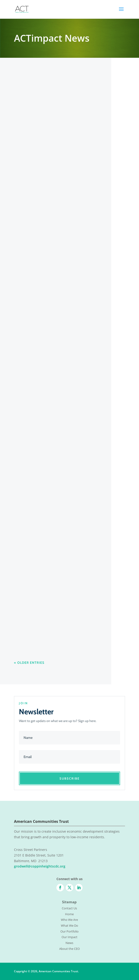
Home (69, 914)
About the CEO (69, 949)
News (69, 943)
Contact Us (69, 908)
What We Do (69, 926)
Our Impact (69, 937)
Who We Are (69, 920)
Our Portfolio (69, 931)
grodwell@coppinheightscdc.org (40, 866)
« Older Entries (29, 663)
